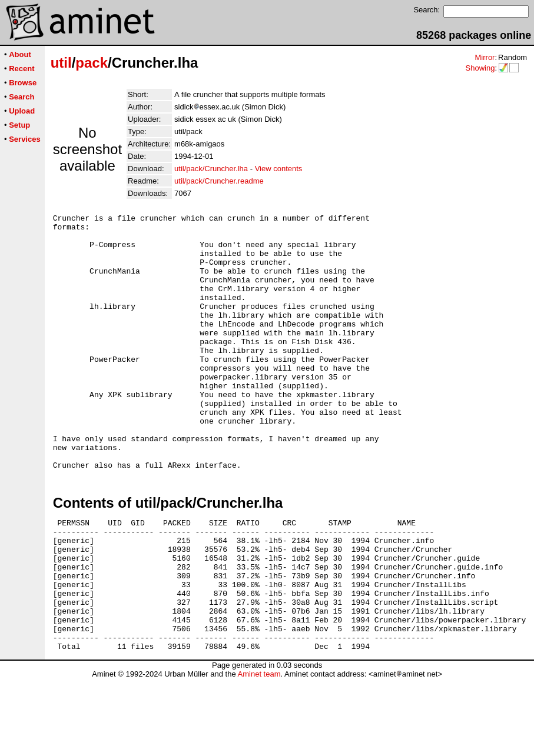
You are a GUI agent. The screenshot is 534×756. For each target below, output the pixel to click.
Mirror (485, 57)
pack (92, 63)
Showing (480, 68)
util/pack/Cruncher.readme (219, 181)
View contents (279, 169)
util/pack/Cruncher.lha (211, 169)
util (61, 63)
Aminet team (259, 752)
